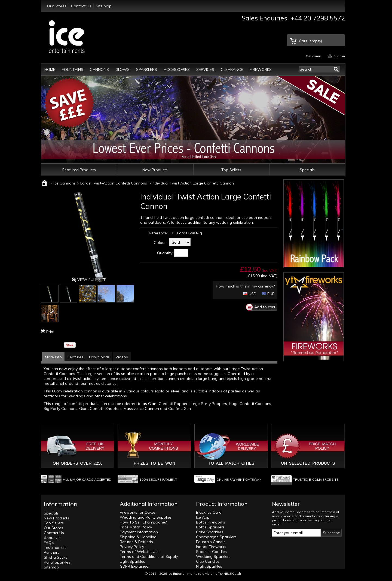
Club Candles (208, 561)
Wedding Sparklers (213, 556)
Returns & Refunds (136, 542)
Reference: (158, 233)
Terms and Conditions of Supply (149, 556)
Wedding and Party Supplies (146, 517)
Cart (310, 41)
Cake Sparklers (210, 532)
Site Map (104, 6)
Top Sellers (231, 170)
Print (50, 332)
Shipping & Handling (138, 537)
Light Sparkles (132, 561)
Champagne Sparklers (216, 537)
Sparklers (147, 69)
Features (75, 357)
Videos (122, 357)
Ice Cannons (65, 183)
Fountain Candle (211, 542)
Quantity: (165, 253)
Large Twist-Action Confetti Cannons (114, 183)
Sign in (340, 56)
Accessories (177, 69)
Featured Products (79, 170)
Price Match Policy (136, 527)
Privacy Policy (132, 547)
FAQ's (49, 543)
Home (50, 69)
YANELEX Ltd (230, 574)
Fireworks (261, 69)
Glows (122, 69)
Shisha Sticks (56, 557)
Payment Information (139, 532)
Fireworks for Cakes (138, 512)
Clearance (232, 69)
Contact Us (81, 6)
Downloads (99, 357)
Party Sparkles (57, 562)
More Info (53, 357)
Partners (52, 552)
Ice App (203, 517)
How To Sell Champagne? (143, 522)
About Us (52, 538)
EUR (268, 294)
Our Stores (57, 6)
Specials (307, 170)
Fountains (73, 69)
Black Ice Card (209, 512)
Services (205, 69)
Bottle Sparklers (210, 527)
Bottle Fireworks (211, 522)
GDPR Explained (134, 566)
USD (250, 294)
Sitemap (51, 567)
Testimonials (55, 547)
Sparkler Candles (211, 552)
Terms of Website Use (140, 552)
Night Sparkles (209, 566)
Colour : (161, 243)
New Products (155, 170)
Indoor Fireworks (211, 547)
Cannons (99, 69)
